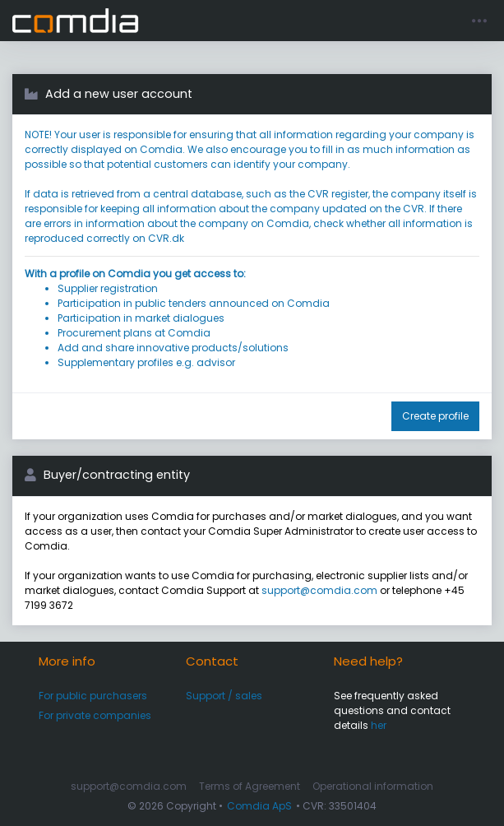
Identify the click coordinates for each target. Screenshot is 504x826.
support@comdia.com (319, 590)
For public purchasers (93, 696)
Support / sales (224, 696)
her (379, 725)
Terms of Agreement (250, 786)
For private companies (95, 715)
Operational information (373, 786)
